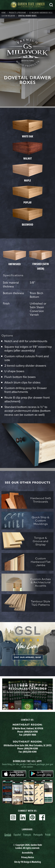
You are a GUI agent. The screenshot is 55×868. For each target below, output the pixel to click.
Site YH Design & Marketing (28, 862)
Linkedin (23, 817)
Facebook (42, 817)
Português (38, 835)
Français (27, 835)
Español (17, 835)
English (8, 835)
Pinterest (32, 817)
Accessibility (27, 853)
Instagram (13, 817)
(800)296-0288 (31, 748)
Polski (48, 835)
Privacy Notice (28, 857)
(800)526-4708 (31, 732)
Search (51, 5)
